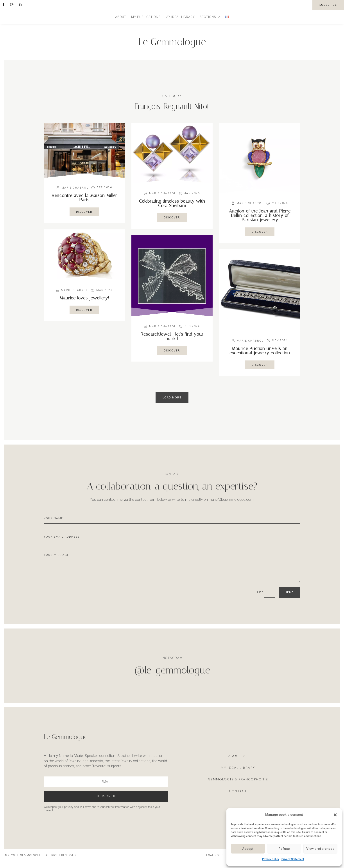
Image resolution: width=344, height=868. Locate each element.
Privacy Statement (293, 859)
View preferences (320, 849)
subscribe (328, 5)
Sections (208, 17)
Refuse (284, 849)
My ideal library (180, 17)
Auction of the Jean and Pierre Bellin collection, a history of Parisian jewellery (260, 215)
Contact (238, 791)
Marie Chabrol (75, 188)
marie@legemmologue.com (231, 499)
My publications (146, 17)
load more (172, 398)
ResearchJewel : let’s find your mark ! (172, 336)
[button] (335, 815)
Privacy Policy (271, 859)
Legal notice (215, 855)
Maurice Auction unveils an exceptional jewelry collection (260, 351)
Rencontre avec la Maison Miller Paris (84, 198)
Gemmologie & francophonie (238, 779)
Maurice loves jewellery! (84, 298)
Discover (84, 212)
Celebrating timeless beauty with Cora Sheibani (172, 203)
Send (290, 592)
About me (238, 756)
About (121, 17)
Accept (248, 849)
